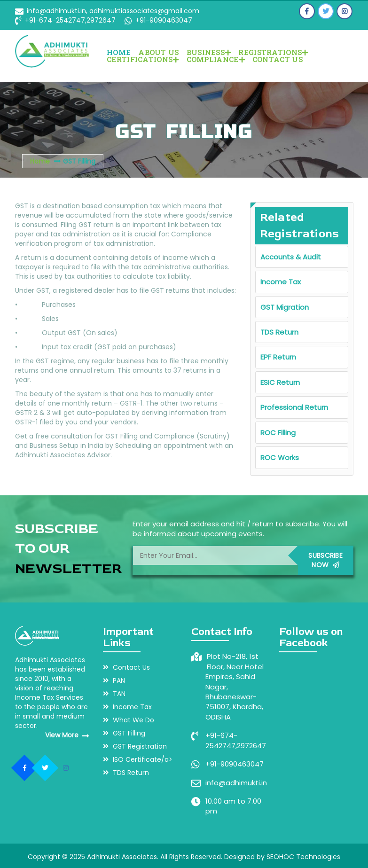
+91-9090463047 (163, 20)
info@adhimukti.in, (57, 11)
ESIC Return (280, 382)
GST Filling (124, 733)
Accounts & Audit (291, 257)
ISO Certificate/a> (138, 759)
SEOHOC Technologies (303, 857)
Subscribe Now (325, 560)
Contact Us (278, 59)
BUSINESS (209, 52)
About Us (158, 52)
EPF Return (278, 357)
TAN (114, 694)
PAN (114, 680)
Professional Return (294, 407)
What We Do (129, 720)
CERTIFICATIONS (143, 59)
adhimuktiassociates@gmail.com (143, 11)
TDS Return (279, 332)
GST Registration (135, 746)
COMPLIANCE (216, 59)
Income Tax (281, 282)
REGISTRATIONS (273, 52)
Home (119, 52)
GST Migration (285, 307)
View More (67, 735)
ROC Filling (278, 433)
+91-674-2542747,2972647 (70, 20)
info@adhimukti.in (236, 783)
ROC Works (280, 457)
